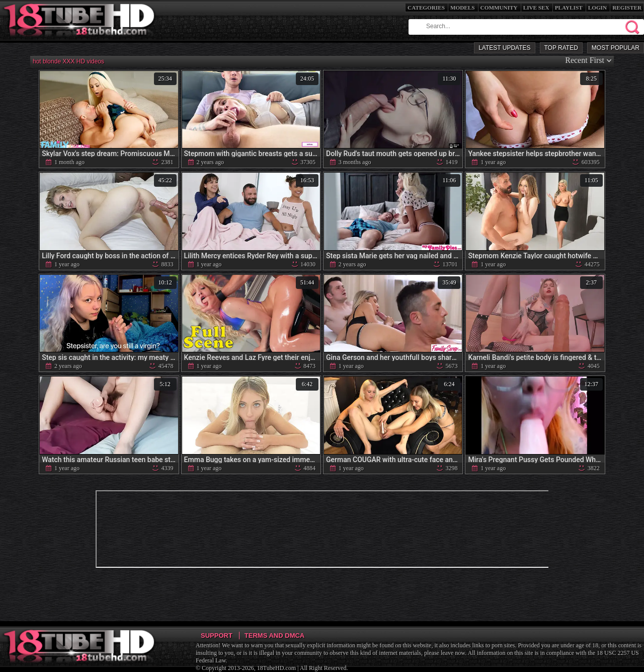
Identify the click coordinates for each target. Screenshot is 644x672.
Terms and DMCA (274, 636)
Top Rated (561, 48)
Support (217, 636)
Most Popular (616, 48)
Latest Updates (504, 48)
